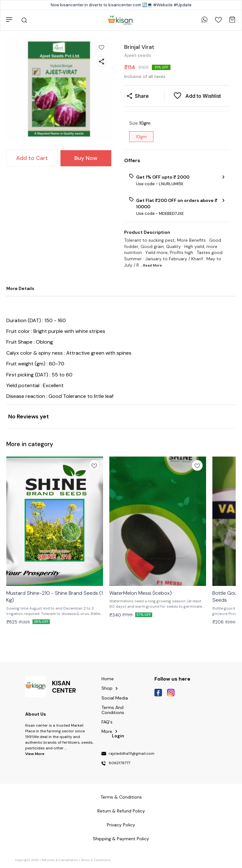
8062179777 (119, 763)
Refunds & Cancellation (60, 860)
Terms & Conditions (96, 860)
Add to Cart (32, 158)
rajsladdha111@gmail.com (132, 754)
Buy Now (86, 158)
